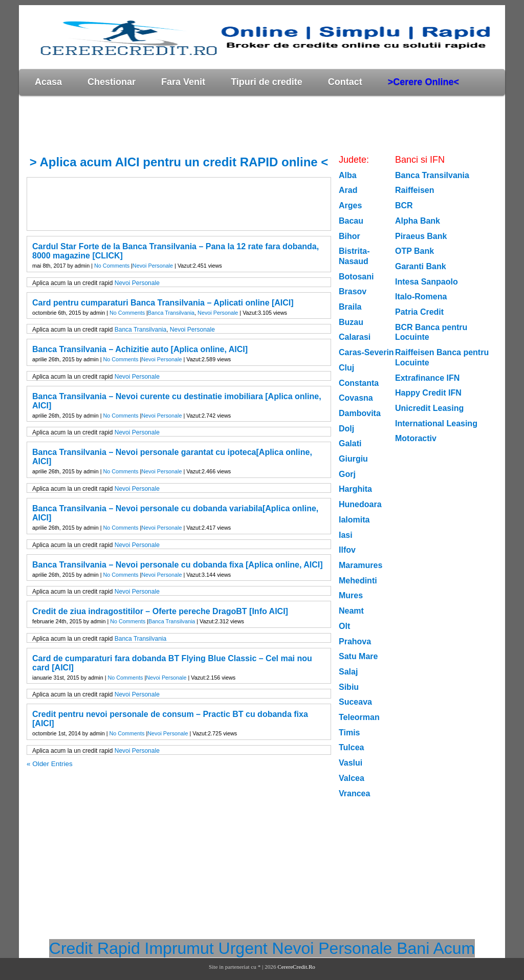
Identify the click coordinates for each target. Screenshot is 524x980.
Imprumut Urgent (206, 948)
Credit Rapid (95, 948)
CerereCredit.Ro (296, 967)
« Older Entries (50, 764)
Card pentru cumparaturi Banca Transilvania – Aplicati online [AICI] (163, 303)
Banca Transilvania (171, 313)
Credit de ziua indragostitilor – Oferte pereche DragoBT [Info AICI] (160, 611)
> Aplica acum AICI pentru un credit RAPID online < (179, 162)
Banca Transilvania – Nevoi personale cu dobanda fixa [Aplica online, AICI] (178, 565)
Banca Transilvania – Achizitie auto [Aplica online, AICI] (140, 349)
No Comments (112, 266)
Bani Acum (436, 948)
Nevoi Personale (153, 266)
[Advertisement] (205, 125)
